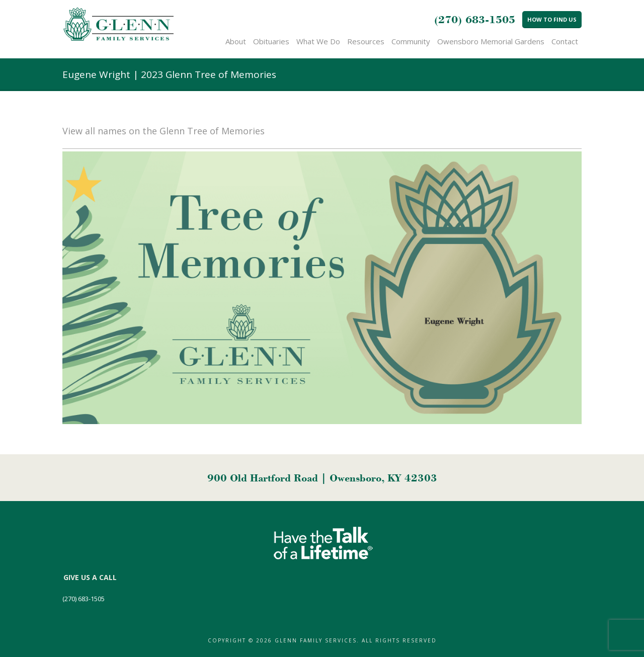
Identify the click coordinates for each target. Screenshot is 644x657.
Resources (366, 41)
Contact (565, 41)
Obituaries (271, 41)
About (236, 41)
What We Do (318, 41)
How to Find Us (552, 19)
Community (411, 41)
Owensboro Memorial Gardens (491, 41)
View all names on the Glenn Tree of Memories (164, 131)
